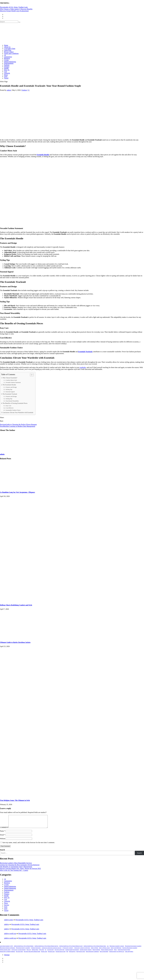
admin (9, 90)
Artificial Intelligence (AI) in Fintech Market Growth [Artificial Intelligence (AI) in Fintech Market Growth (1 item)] (71, 948)
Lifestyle (7, 73)
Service (7, 907)
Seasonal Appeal (10, 392)
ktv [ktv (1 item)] (46, 952)
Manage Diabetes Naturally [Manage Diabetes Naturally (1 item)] (107, 952)
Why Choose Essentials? (10, 378)
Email (3, 837)
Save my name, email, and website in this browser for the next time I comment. (29, 845)
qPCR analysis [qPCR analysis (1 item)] (72, 954)
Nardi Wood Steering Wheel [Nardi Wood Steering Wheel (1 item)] (124, 952)
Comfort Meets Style (11, 380)
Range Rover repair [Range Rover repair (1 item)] (81, 954)
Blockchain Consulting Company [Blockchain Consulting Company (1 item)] (117, 948)
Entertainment (9, 63)
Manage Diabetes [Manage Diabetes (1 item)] (96, 952)
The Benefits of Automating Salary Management (16, 869)
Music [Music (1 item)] (115, 952)
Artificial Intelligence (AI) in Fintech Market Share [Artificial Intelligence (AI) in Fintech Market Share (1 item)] (95, 948)
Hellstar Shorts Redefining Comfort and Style (16, 605)
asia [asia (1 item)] (108, 948)
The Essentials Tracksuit (10, 394)
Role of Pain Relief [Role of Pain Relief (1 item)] (104, 954)
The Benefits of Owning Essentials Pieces (15, 403)
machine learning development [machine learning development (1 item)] (72, 952)
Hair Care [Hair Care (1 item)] (29, 952)
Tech (6, 76)
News (6, 75)
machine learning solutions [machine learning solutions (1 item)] (86, 952)
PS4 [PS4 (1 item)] (67, 954)
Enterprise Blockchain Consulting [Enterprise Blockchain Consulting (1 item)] (130, 950)
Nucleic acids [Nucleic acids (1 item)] (44, 954)
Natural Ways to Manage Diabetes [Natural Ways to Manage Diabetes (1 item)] (8, 954)
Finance (7, 67)
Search (2, 852)
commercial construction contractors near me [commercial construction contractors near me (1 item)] (52, 950)
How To (7, 70)
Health (6, 68)
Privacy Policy (9, 52)
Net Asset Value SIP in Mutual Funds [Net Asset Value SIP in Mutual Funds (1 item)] (32, 954)
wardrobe (82, 367)
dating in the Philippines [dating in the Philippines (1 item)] (116, 950)
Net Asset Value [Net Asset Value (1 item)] (19, 954)
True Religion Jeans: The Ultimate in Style (15, 800)
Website (3, 841)
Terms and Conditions (11, 53)
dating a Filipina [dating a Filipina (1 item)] (95, 950)
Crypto (6, 60)
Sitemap (7, 957)
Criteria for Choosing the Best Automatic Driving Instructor (20, 867)
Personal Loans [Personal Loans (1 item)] (51, 954)
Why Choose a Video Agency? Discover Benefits (16, 9)
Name (3, 833)
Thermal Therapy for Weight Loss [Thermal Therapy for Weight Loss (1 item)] (117, 954)
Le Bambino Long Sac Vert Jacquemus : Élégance (17, 492)
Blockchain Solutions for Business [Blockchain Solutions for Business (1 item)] (8, 950)
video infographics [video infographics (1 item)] (129, 954)
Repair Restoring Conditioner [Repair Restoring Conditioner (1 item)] (92, 954)
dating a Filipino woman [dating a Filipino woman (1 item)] (104, 950)
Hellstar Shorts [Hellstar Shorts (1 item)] (35, 952)
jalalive (7, 927)
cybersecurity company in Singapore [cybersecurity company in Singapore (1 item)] (82, 950)
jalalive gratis (9, 922)
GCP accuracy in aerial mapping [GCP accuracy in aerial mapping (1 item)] (19, 952)
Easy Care (8, 406)
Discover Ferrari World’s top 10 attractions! (14, 11)
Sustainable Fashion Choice (13, 410)
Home (6, 45)
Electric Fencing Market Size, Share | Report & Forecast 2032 (20, 871)
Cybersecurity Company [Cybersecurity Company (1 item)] (68, 950)
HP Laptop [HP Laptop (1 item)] (42, 952)
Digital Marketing (10, 62)
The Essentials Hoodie (9, 385)
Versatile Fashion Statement (13, 382)
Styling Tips (9, 389)
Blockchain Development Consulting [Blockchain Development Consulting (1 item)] (133, 948)
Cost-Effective (10, 408)
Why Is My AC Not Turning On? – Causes (14, 873)
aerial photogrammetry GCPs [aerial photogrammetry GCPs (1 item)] (6, 948)
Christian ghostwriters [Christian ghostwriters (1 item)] (36, 950)
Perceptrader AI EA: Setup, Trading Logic (14, 7)
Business (7, 58)
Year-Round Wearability (12, 401)
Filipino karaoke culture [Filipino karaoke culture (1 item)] (5, 952)
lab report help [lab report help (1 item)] (51, 952)
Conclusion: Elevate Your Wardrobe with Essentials (18, 412)
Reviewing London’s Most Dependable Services (16, 865)
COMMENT (4, 830)
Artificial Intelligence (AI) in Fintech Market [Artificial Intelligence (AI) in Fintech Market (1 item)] (24, 948)
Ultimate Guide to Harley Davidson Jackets (15, 642)
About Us (7, 47)
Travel (6, 78)
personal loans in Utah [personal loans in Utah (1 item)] (60, 954)
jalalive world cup (10, 936)
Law (6, 72)
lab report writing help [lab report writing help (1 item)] (60, 952)
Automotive (8, 57)
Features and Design (11, 387)
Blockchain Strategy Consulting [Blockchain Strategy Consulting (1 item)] (23, 950)
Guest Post (8, 50)
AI (5, 55)
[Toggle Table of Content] (31, 375)
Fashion (7, 65)
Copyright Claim (10, 49)
